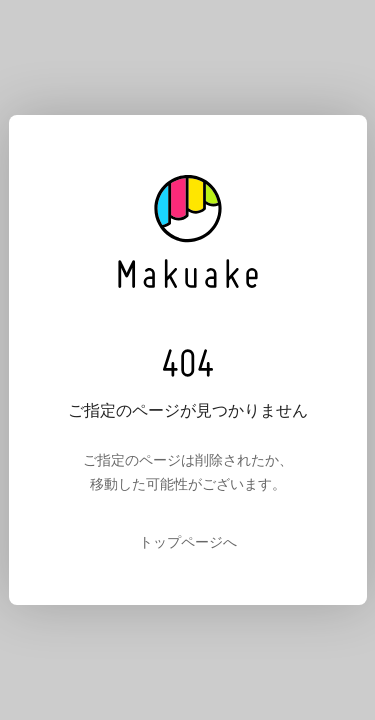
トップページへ (188, 542)
